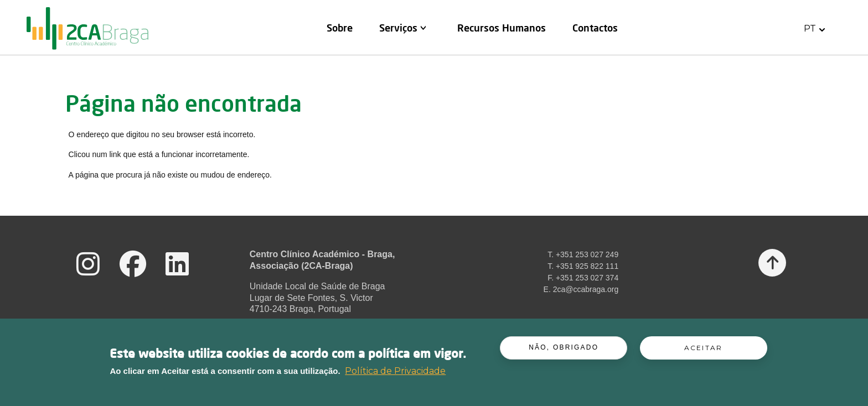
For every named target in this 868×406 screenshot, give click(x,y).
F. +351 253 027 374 (583, 278)
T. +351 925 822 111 (583, 266)
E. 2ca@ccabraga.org (581, 289)
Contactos (595, 28)
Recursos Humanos (502, 28)
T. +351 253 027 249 (583, 254)
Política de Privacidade (395, 374)
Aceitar (703, 351)
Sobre (340, 28)
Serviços (398, 28)
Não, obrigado (564, 351)
